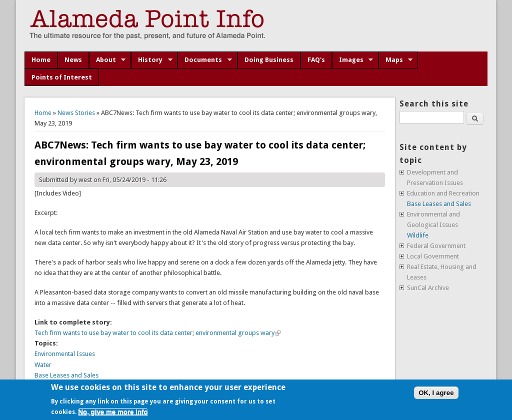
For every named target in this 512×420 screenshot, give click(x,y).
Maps (396, 60)
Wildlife (418, 235)
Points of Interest (62, 77)
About (107, 60)
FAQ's (316, 60)
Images (353, 60)
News (73, 60)
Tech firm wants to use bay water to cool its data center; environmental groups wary (157, 333)
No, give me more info (113, 412)
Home (41, 60)
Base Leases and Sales (66, 375)
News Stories (76, 113)
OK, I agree (436, 393)
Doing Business (269, 60)
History (152, 60)
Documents (205, 60)
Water (43, 365)
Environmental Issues (65, 354)
